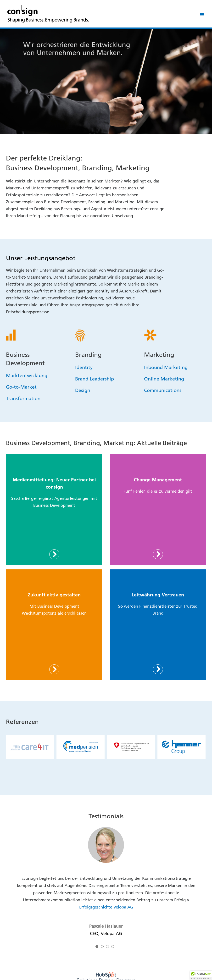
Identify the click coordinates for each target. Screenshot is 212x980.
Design (83, 390)
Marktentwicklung (27, 375)
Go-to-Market (21, 387)
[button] (201, 975)
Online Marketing (164, 379)
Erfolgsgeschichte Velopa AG (106, 907)
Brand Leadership (95, 379)
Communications (163, 390)
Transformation (23, 398)
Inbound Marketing (166, 367)
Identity (84, 367)
